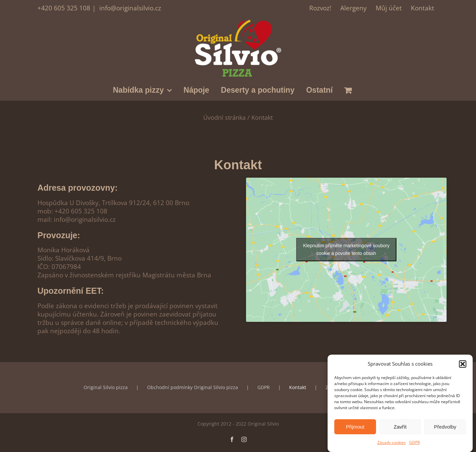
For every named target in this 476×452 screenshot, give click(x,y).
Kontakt (298, 387)
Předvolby (445, 427)
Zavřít (400, 427)
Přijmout (355, 427)
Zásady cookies (392, 443)
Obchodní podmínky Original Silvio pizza (193, 387)
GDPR (414, 443)
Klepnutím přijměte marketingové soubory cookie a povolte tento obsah (346, 249)
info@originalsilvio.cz (129, 8)
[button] (463, 365)
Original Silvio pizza (106, 387)
